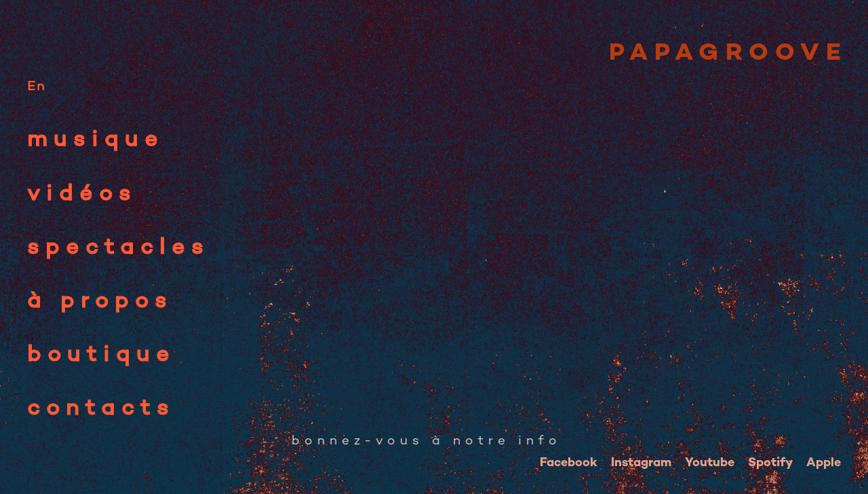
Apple (824, 463)
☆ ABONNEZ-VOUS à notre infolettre (442, 441)
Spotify (770, 463)
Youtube (710, 463)
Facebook (569, 463)
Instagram (641, 463)
